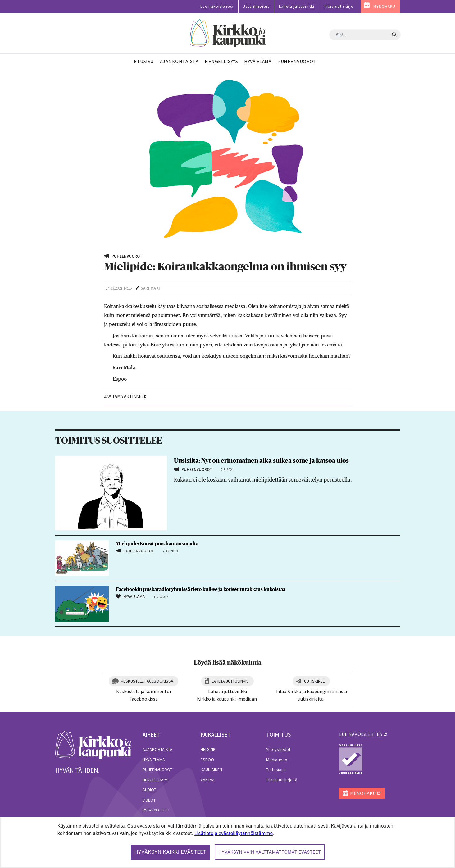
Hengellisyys (156, 780)
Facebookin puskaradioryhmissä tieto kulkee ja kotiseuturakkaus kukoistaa (201, 589)
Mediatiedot (278, 760)
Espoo (207, 760)
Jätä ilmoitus (256, 6)
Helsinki (209, 749)
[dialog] (227, 842)
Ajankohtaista (157, 749)
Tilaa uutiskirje (339, 6)
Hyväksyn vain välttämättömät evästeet (270, 852)
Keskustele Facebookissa (147, 681)
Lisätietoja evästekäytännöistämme (234, 833)
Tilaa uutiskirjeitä (282, 780)
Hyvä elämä (154, 760)
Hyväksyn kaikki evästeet (171, 852)
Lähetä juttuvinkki (297, 6)
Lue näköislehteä (217, 6)
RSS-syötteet (156, 810)
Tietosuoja (276, 770)
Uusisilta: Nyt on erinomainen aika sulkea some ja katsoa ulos (261, 461)
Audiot (149, 790)
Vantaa (208, 780)
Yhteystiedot (278, 749)
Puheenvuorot (157, 770)
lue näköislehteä (361, 734)
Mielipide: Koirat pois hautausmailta (157, 544)
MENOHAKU (384, 6)
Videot (149, 800)
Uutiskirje (314, 681)
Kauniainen (211, 770)
